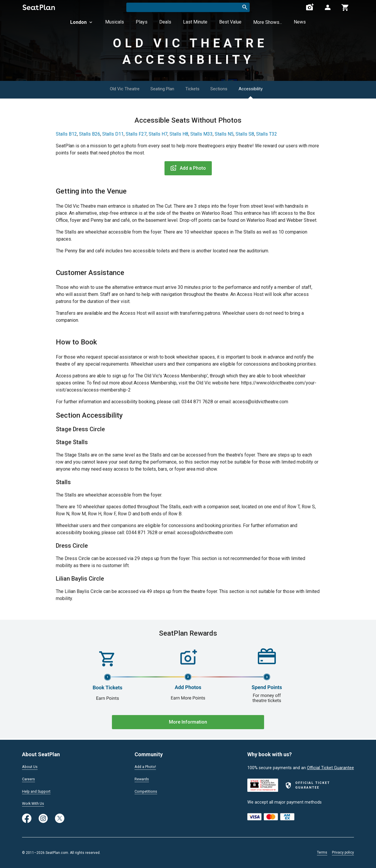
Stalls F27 (136, 134)
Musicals (115, 22)
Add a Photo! (147, 766)
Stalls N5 (224, 134)
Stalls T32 (267, 134)
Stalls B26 (90, 134)
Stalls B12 (66, 134)
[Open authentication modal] (328, 7)
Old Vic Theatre (116, 89)
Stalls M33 (202, 134)
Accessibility (263, 89)
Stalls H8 (179, 134)
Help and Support (39, 791)
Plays (142, 22)
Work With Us (35, 803)
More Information (188, 722)
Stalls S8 (245, 134)
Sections (226, 89)
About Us (31, 766)
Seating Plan (159, 89)
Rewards (143, 778)
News (300, 22)
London (82, 22)
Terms (322, 852)
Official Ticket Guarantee (330, 767)
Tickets (194, 89)
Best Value (230, 22)
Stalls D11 (113, 134)
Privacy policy (343, 852)
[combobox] (188, 7)
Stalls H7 (158, 134)
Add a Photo (188, 168)
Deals (165, 22)
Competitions (147, 791)
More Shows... (268, 22)
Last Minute (195, 22)
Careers (29, 778)
